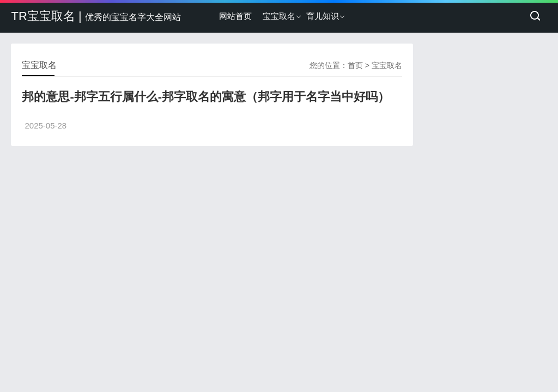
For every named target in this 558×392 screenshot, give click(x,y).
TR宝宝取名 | (96, 16)
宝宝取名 (279, 16)
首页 (355, 65)
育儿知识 (323, 16)
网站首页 (235, 16)
